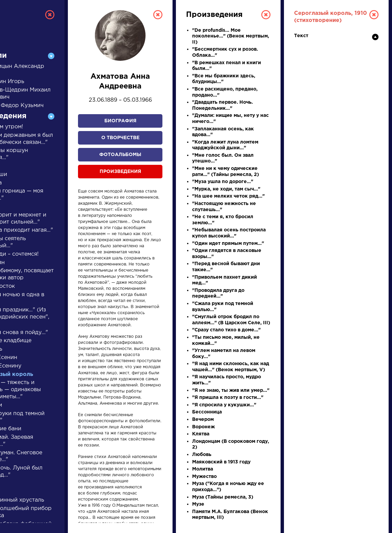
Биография (120, 121)
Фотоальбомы (120, 155)
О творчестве (120, 138)
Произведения (120, 172)
